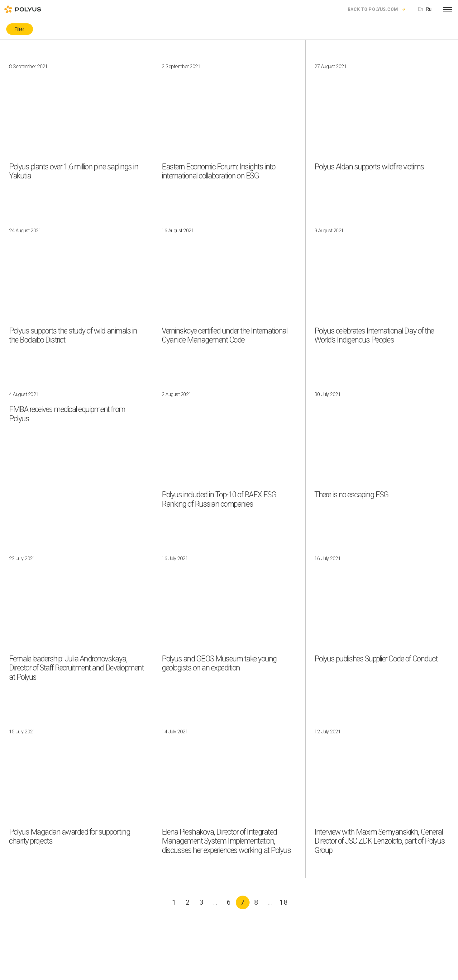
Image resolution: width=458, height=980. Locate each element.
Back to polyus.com (373, 9)
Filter (19, 29)
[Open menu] (447, 9)
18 (284, 902)
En (420, 9)
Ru (429, 9)
